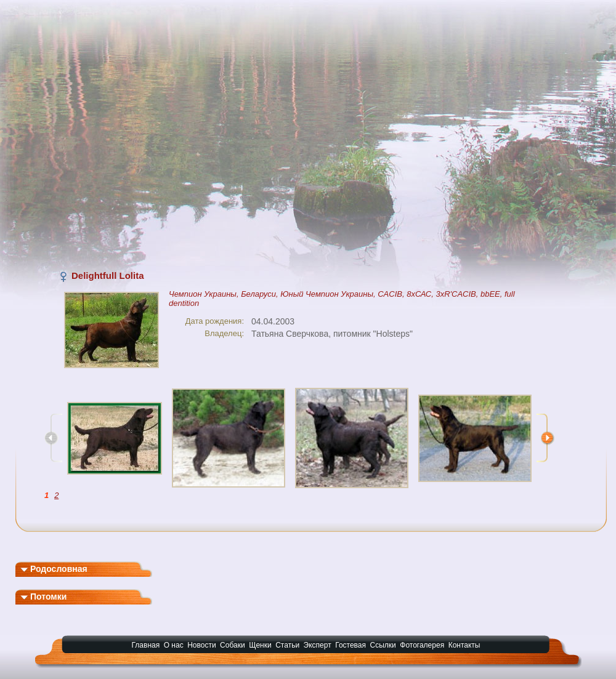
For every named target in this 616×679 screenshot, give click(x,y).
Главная (146, 645)
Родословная (54, 569)
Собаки (233, 645)
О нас (174, 645)
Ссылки (383, 645)
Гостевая (351, 645)
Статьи (287, 645)
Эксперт (318, 645)
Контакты (464, 645)
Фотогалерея (422, 645)
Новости (201, 645)
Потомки (43, 597)
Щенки (260, 645)
